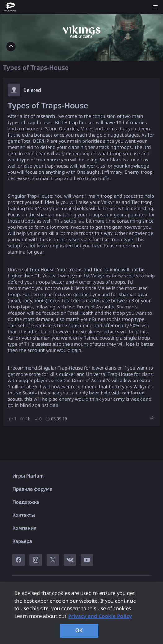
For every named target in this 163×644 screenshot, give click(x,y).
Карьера (22, 541)
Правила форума (32, 489)
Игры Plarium (28, 476)
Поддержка (26, 502)
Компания (25, 528)
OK (79, 630)
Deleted (32, 90)
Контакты (24, 515)
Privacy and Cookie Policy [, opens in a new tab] (100, 616)
